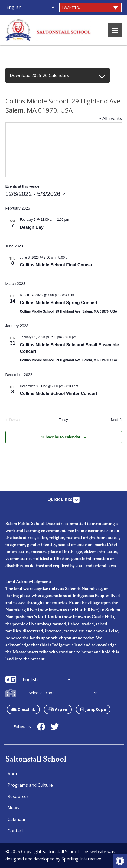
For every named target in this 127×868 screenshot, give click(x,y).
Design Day (32, 227)
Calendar (17, 819)
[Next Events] (116, 420)
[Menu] (115, 30)
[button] (120, 861)
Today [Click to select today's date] (63, 420)
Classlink (23, 709)
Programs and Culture (30, 785)
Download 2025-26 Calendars (39, 75)
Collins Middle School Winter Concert (59, 393)
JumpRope (93, 709)
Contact (15, 831)
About (14, 774)
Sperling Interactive (81, 859)
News (13, 808)
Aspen (58, 709)
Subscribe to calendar (60, 437)
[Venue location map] (64, 150)
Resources (18, 796)
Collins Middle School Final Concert (57, 265)
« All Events (110, 118)
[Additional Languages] (30, 7)
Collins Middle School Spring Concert (59, 303)
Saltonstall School (36, 759)
